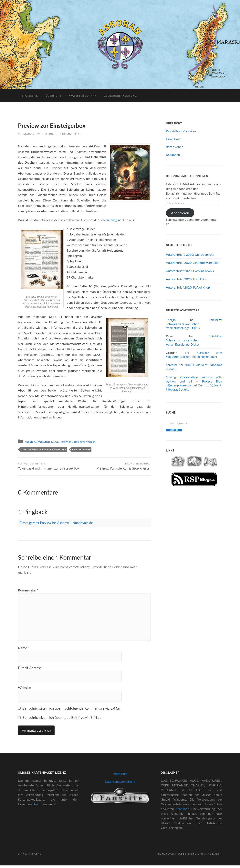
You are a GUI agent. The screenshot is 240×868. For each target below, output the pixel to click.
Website (24, 690)
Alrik (50, 134)
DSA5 (57, 441)
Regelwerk (69, 441)
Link (36, 807)
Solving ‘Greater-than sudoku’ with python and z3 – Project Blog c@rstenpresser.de (194, 381)
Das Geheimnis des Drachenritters (44, 449)
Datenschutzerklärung (120, 784)
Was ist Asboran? (83, 96)
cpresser (172, 365)
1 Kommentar (71, 134)
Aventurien (45, 441)
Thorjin (171, 320)
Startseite (30, 96)
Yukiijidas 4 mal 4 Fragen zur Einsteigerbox (49, 466)
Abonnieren (180, 213)
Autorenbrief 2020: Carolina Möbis (190, 271)
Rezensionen (175, 147)
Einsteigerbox (81, 449)
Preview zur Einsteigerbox (53, 126)
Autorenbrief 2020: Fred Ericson (188, 279)
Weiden (96, 441)
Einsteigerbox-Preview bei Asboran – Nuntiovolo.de (60, 523)
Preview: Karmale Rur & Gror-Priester (123, 466)
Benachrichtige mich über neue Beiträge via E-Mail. (62, 720)
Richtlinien (182, 811)
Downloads (174, 139)
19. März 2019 (29, 134)
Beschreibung (109, 220)
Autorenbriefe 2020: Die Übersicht (190, 254)
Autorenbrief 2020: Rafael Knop (188, 287)
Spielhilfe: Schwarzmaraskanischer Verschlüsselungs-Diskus (194, 324)
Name (24, 650)
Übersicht (54, 96)
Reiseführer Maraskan (181, 131)
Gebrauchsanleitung (120, 96)
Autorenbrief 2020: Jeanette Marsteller (193, 263)
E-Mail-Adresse (31, 670)
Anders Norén (186, 857)
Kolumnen (173, 155)
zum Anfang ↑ (211, 857)
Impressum (120, 776)
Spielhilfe (83, 441)
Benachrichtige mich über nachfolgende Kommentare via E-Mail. (72, 711)
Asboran (31, 441)
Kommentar (28, 590)
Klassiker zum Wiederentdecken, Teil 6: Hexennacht (194, 355)
